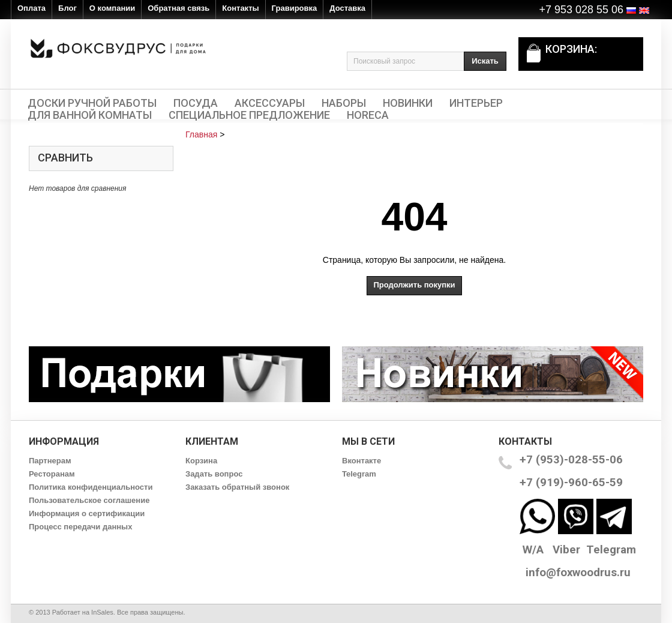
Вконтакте (361, 461)
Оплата (31, 8)
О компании (112, 8)
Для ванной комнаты (90, 115)
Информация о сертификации (87, 513)
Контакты (240, 8)
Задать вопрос (214, 474)
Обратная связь (178, 8)
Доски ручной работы (92, 103)
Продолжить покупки (414, 285)
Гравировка (295, 8)
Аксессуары (270, 103)
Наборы (344, 103)
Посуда (196, 103)
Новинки (408, 103)
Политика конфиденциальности (91, 487)
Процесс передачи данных (80, 527)
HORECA (368, 115)
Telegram (359, 474)
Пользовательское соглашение (89, 500)
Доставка (347, 8)
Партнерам (50, 461)
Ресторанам (52, 474)
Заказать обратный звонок (237, 487)
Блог (67, 8)
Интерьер (476, 103)
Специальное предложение (249, 115)
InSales (102, 612)
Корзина (201, 461)
